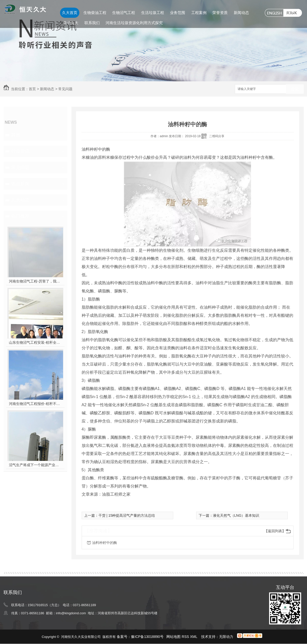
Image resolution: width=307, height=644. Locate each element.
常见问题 (65, 89)
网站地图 (173, 637)
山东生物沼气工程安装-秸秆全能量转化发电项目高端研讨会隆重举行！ (35, 342)
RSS (186, 637)
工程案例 (199, 13)
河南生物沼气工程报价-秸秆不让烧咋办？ (35, 404)
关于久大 (71, 23)
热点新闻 (20, 184)
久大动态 (20, 200)
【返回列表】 (275, 531)
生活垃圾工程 (153, 13)
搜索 (295, 89)
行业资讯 (20, 151)
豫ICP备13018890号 (147, 637)
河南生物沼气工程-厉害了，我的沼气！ (35, 281)
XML (194, 637)
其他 (16, 135)
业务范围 (178, 13)
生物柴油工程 (95, 13)
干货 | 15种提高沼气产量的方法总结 (127, 515)
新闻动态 (241, 13)
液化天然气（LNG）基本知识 (236, 515)
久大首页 (70, 13)
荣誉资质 (220, 13)
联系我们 (92, 23)
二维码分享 (217, 136)
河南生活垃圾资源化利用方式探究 (134, 23)
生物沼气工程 (124, 13)
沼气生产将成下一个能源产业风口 (35, 465)
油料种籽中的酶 (105, 543)
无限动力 (226, 637)
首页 (32, 89)
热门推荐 (20, 216)
